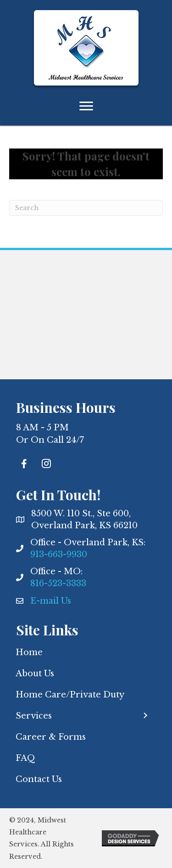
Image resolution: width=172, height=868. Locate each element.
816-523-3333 (58, 583)
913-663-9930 (59, 554)
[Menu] (86, 106)
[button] (145, 716)
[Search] (86, 208)
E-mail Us (51, 601)
